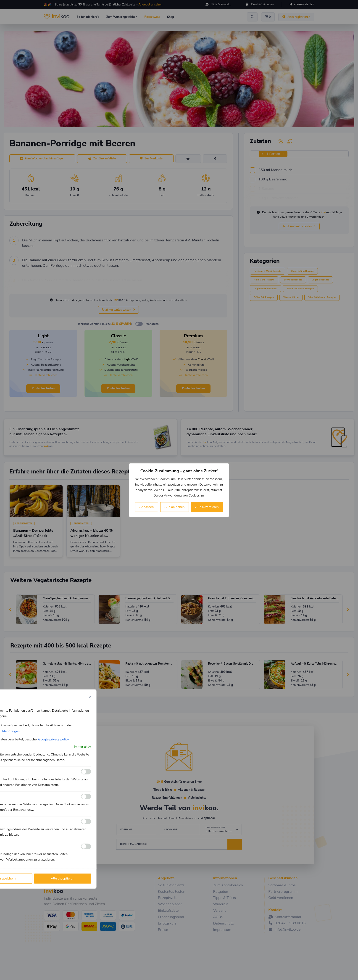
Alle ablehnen (175, 507)
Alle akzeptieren (207, 507)
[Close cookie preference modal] (90, 697)
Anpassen (146, 507)
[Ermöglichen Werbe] (86, 846)
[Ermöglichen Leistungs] (86, 822)
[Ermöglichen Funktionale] (86, 772)
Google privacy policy (53, 739)
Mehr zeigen (11, 731)
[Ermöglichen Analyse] (86, 797)
